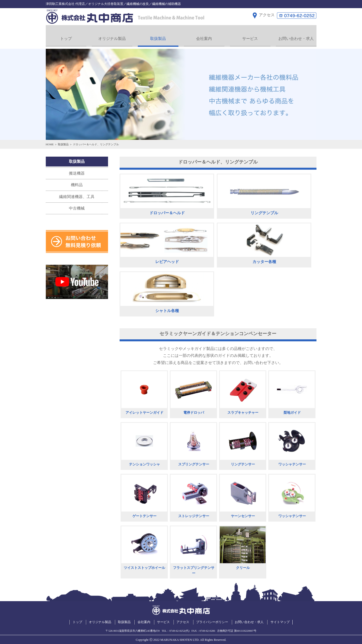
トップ (66, 36)
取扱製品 (158, 36)
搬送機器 (77, 171)
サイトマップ (280, 619)
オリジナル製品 (112, 36)
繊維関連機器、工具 (77, 194)
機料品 (77, 182)
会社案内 (204, 36)
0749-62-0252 (177, 628)
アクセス (183, 619)
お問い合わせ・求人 (296, 36)
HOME (50, 142)
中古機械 (77, 206)
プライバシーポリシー (212, 619)
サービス (250, 36)
